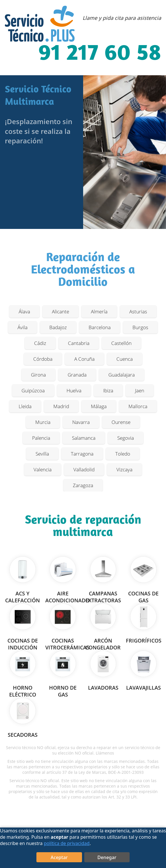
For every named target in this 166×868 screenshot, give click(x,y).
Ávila (23, 327)
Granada (77, 375)
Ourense (121, 422)
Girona (38, 375)
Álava (24, 311)
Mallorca (138, 406)
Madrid (61, 406)
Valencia (43, 469)
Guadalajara (122, 375)
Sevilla (42, 454)
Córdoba (43, 359)
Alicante (60, 311)
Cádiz (40, 343)
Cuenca (125, 359)
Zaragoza (83, 485)
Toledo (123, 454)
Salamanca (84, 438)
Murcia (43, 422)
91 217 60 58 (100, 54)
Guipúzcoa (33, 390)
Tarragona (82, 454)
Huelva (74, 390)
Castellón (121, 343)
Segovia (126, 438)
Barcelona (100, 327)
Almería (99, 311)
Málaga (99, 406)
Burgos (140, 327)
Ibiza (108, 390)
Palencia (41, 438)
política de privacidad (67, 843)
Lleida (25, 406)
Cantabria (79, 343)
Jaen (140, 390)
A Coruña (84, 359)
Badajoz (58, 327)
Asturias (138, 311)
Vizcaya (124, 469)
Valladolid (84, 469)
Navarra (81, 422)
